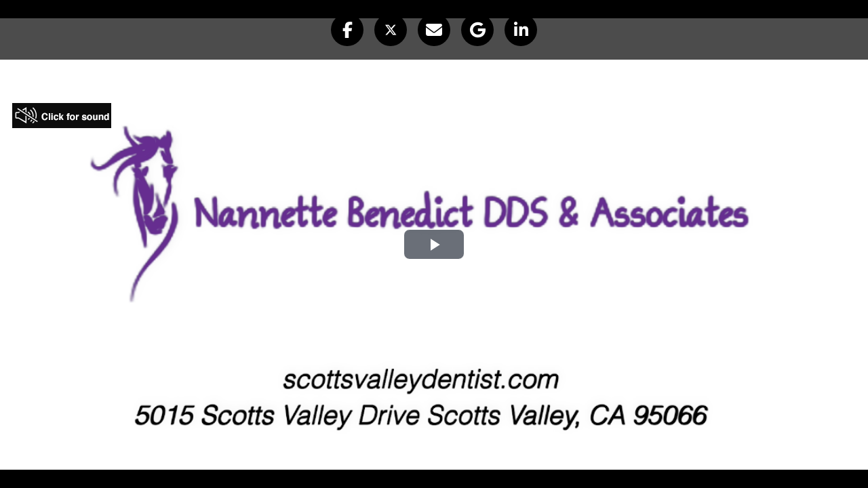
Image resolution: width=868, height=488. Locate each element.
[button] (347, 30)
